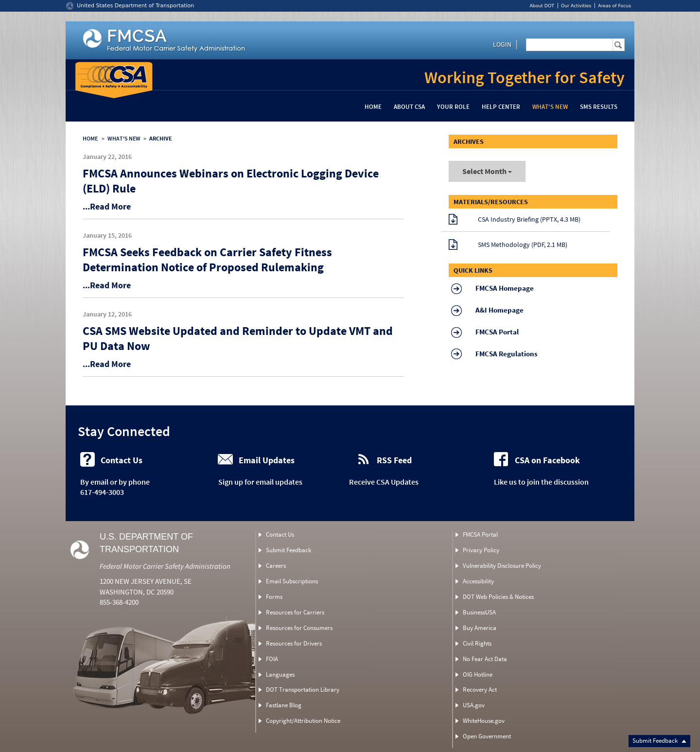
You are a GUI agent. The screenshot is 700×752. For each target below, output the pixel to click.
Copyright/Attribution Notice (303, 721)
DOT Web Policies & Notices (498, 597)
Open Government (487, 736)
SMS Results (599, 107)
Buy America (480, 628)
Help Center (501, 107)
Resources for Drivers (294, 643)
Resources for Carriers (295, 612)
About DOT (542, 6)
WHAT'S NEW (124, 138)
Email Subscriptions (292, 581)
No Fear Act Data (485, 659)
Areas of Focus (614, 6)
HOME (90, 138)
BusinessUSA (479, 612)
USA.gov (474, 705)
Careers (276, 566)
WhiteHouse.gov (484, 721)
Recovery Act (480, 690)
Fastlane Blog (284, 705)
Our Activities (576, 6)
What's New (550, 107)
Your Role (453, 107)
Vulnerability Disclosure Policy (502, 566)
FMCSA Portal (480, 534)
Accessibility (478, 581)
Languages (280, 674)
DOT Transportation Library (303, 690)
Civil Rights (477, 643)
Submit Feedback (659, 741)
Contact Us (280, 534)
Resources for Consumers (299, 628)
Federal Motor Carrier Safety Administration (165, 566)
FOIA (272, 659)
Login (502, 44)
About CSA (409, 107)
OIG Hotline (478, 674)
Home (373, 107)
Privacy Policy (481, 550)
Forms (274, 597)
